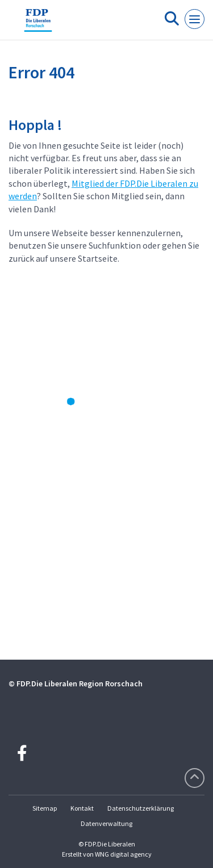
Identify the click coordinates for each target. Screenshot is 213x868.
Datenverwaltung (106, 823)
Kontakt (82, 808)
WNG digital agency (123, 854)
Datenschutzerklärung (141, 808)
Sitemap (45, 808)
